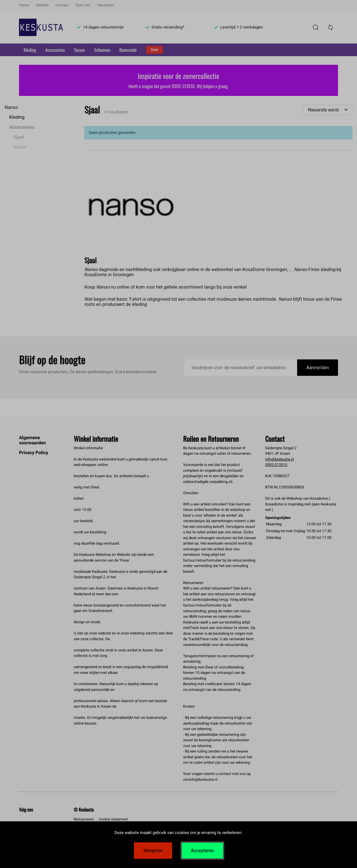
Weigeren (153, 851)
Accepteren (202, 851)
